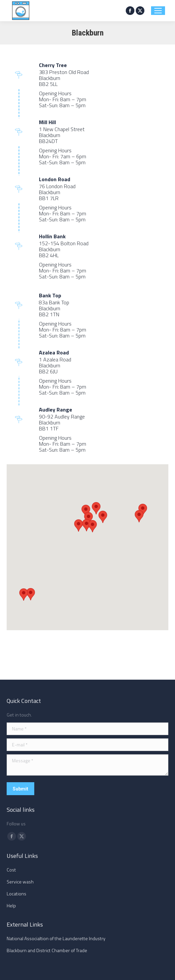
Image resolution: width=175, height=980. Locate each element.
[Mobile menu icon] (158, 11)
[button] (86, 511)
